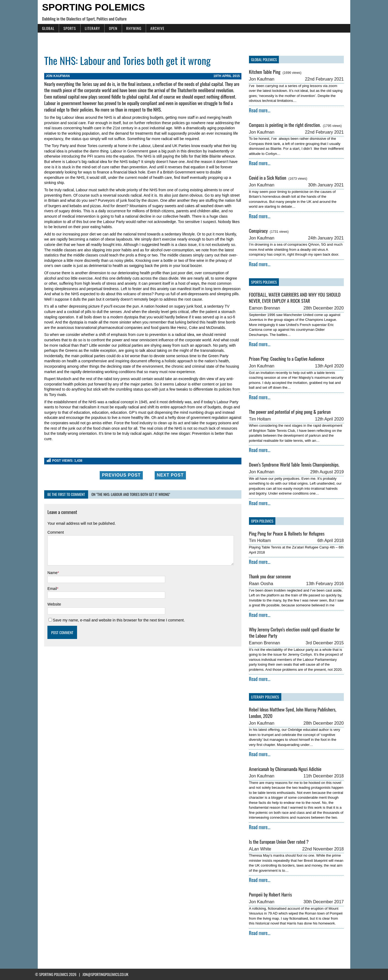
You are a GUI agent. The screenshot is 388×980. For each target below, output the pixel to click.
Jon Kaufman (55, 76)
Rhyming (131, 28)
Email (49, 578)
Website (51, 594)
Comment (53, 522)
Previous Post (120, 465)
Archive (155, 28)
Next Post (169, 465)
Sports (67, 28)
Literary (90, 28)
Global (46, 28)
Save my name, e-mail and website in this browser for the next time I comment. (116, 610)
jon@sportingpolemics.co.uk (105, 974)
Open (110, 28)
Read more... (261, 110)
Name (50, 562)
